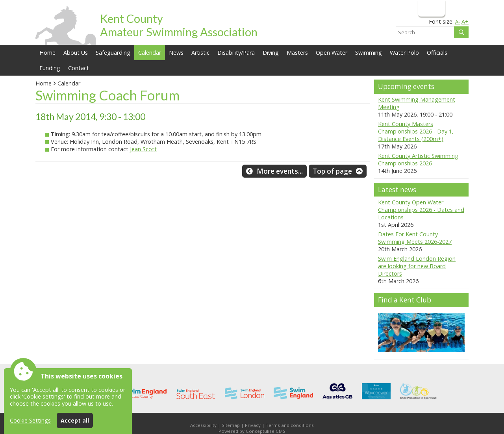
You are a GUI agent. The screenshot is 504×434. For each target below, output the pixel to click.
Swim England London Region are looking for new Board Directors (417, 266)
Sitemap (231, 425)
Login (431, 8)
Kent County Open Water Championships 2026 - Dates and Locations (421, 210)
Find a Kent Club (405, 300)
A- (458, 22)
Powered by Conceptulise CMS (252, 431)
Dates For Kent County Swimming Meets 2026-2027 (415, 238)
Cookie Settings (30, 420)
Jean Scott (143, 149)
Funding (50, 68)
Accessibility (203, 425)
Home (47, 53)
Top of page (332, 171)
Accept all (75, 420)
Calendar (150, 53)
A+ (465, 21)
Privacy (253, 425)
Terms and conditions (290, 425)
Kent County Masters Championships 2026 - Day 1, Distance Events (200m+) (416, 131)
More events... (280, 171)
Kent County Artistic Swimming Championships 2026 (418, 160)
